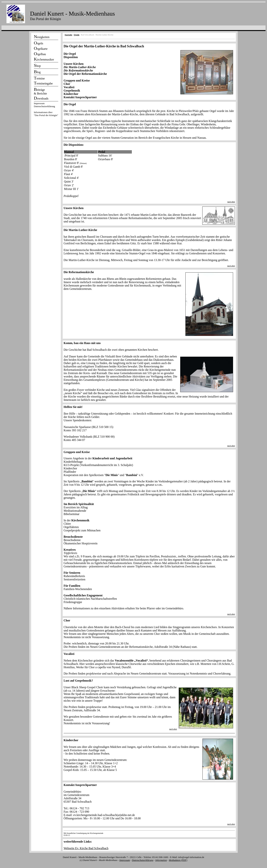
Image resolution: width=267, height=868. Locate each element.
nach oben (231, 202)
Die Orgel (70, 54)
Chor (67, 84)
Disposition (71, 57)
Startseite (69, 35)
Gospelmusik (72, 91)
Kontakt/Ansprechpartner (80, 97)
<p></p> (46, 110)
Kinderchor (71, 94)
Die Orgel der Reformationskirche (85, 74)
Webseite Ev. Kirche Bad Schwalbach (86, 848)
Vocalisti (69, 87)
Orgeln (77, 35)
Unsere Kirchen (74, 64)
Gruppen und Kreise (77, 80)
